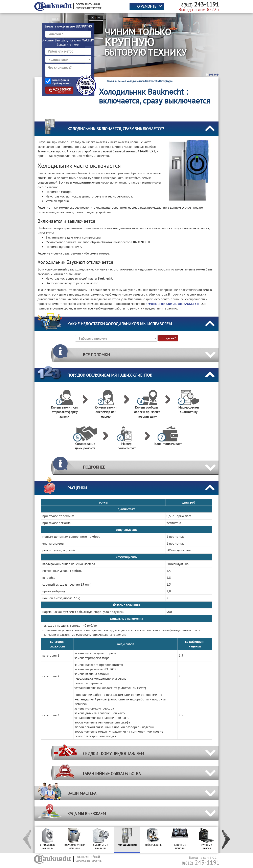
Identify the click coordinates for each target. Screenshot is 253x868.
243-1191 (201, 862)
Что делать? (168, 338)
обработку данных (61, 83)
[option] (48, 840)
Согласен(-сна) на (61, 82)
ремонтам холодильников (173, 304)
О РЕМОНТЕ (147, 6)
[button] (27, 840)
